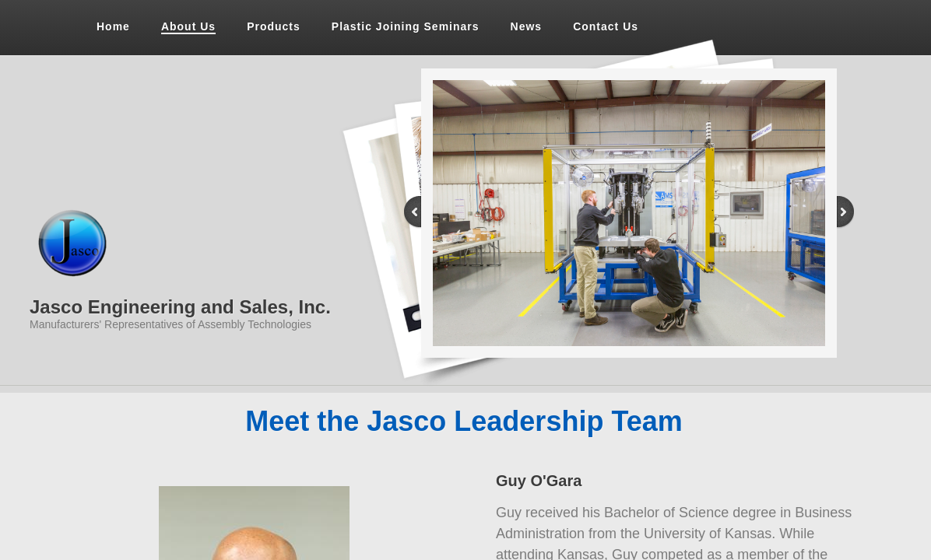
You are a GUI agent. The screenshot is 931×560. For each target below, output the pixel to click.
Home (113, 26)
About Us (188, 26)
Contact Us (606, 26)
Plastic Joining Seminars (406, 26)
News (527, 26)
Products (274, 26)
